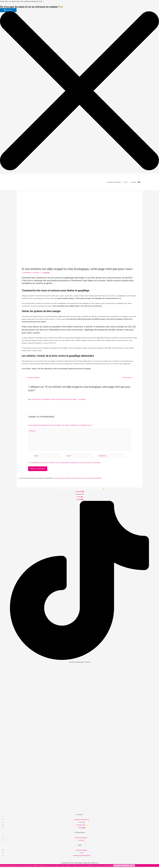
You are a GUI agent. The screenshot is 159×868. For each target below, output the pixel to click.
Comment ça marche (114, 182)
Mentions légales (82, 851)
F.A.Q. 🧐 (82, 824)
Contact (133, 182)
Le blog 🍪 (82, 829)
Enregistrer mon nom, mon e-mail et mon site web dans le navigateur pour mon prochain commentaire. (66, 464)
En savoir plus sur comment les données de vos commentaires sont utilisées (79, 480)
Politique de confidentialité (82, 857)
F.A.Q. (126, 182)
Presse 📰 (82, 841)
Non (117, 867)
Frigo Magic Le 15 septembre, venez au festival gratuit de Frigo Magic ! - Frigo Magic (61, 399)
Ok (114, 867)
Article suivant (127, 378)
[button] (8, 10)
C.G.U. (82, 854)
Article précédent (33, 378)
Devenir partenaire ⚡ (82, 839)
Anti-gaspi (37, 272)
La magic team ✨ (82, 826)
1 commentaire (27, 272)
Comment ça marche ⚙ (82, 821)
